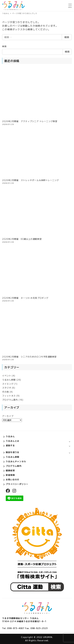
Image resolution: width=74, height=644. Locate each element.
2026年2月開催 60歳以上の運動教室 (22, 239)
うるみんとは (12, 441)
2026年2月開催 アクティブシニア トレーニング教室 (30, 121)
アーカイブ (8, 416)
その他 (5, 392)
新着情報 (10, 475)
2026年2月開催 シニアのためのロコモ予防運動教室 (29, 357)
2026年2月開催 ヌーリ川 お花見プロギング (25, 298)
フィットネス (9, 396)
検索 (67, 37)
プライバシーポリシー (17, 484)
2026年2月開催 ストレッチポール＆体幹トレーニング (30, 180)
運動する (10, 445)
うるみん (10, 436)
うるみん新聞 (9, 380)
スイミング (8, 384)
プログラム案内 (10, 400)
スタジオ (7, 388)
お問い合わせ (12, 479)
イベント (7, 376)
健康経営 (10, 470)
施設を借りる (12, 452)
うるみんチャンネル (16, 461)
